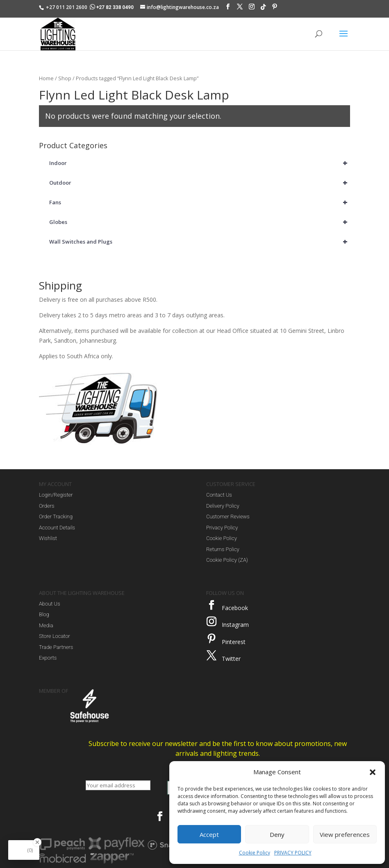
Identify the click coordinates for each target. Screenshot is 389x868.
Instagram (235, 625)
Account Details (57, 528)
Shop (65, 78)
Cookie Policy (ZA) (227, 560)
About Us (50, 604)
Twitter (231, 659)
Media (46, 625)
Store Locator (55, 636)
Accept (209, 834)
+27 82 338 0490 (112, 7)
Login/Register (56, 495)
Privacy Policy (222, 528)
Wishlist (48, 538)
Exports (48, 658)
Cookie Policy (255, 853)
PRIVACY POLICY (293, 853)
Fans (200, 202)
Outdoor (200, 183)
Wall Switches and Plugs (200, 242)
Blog (44, 614)
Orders (47, 506)
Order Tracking (56, 517)
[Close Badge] (37, 842)
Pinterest (234, 642)
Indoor (200, 163)
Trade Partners (56, 647)
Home (46, 78)
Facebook (235, 608)
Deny (277, 834)
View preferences (345, 834)
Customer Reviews (228, 517)
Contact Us (219, 495)
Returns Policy (223, 549)
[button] (373, 772)
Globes (200, 222)
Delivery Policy (223, 506)
